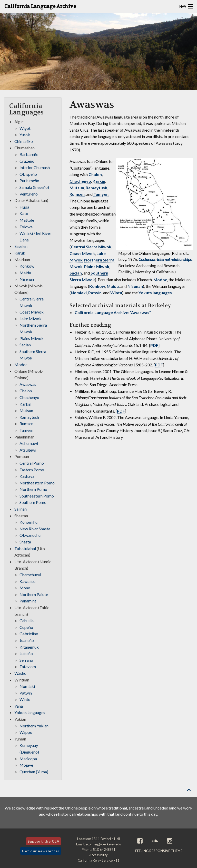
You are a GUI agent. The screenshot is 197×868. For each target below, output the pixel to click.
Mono (25, 588)
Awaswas (28, 384)
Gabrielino (29, 634)
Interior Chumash (35, 167)
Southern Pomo (33, 502)
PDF (154, 345)
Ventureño (29, 194)
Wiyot (25, 128)
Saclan (76, 273)
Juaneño (27, 640)
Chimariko (24, 141)
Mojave (26, 765)
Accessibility (98, 855)
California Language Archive (40, 6)
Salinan (21, 509)
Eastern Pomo (32, 470)
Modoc (160, 280)
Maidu (113, 286)
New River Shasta (35, 529)
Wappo (26, 732)
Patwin (95, 293)
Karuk (20, 253)
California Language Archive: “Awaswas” (113, 312)
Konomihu (28, 522)
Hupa (24, 207)
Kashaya (27, 476)
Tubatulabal (25, 548)
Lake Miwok (31, 319)
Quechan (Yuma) (34, 772)
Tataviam (28, 666)
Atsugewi (28, 450)
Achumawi (29, 443)
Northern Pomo (33, 489)
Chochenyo (80, 181)
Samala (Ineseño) (34, 187)
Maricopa (28, 759)
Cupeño (26, 627)
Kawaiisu (27, 581)
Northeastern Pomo (37, 483)
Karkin (99, 181)
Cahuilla (27, 621)
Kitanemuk (29, 647)
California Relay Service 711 (99, 860)
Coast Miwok (82, 253)
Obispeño (28, 174)
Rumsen (77, 194)
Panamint (28, 601)
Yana (19, 706)
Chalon (95, 174)
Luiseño (26, 653)
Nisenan (135, 286)
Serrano (26, 660)
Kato (24, 213)
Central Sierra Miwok (91, 247)
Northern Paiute (34, 594)
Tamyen (101, 194)
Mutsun (77, 188)
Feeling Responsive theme (159, 851)
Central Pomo (32, 463)
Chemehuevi (30, 575)
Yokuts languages (155, 293)
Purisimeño (29, 181)
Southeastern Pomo (37, 496)
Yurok (25, 135)
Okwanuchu (30, 535)
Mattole (27, 220)
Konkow (97, 286)
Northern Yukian (34, 726)
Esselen (21, 246)
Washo (20, 673)
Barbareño (29, 154)
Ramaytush (96, 188)
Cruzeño (27, 161)
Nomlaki (79, 293)
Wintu (116, 293)
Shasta (25, 542)
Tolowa (26, 227)
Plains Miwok (97, 266)
